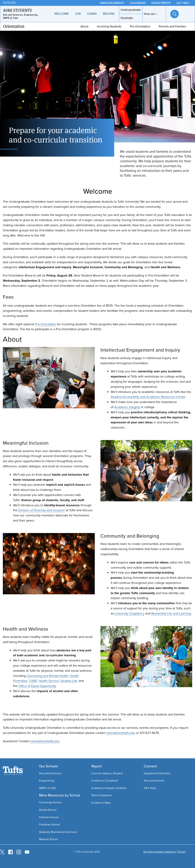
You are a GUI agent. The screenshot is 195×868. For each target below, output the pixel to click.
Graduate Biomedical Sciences (58, 832)
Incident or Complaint (105, 781)
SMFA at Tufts (48, 788)
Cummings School (50, 802)
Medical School (49, 839)
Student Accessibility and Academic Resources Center (148, 397)
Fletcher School (49, 817)
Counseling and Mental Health (47, 676)
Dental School (48, 810)
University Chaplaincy (129, 613)
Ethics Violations (102, 795)
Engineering (47, 781)
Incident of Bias (101, 803)
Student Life (69, 681)
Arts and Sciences (50, 773)
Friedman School (50, 825)
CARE (33, 681)
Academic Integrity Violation (109, 788)
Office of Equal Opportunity (37, 686)
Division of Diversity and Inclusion (42, 510)
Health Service (49, 681)
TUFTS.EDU (9, 3)
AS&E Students (17, 10)
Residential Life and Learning (171, 613)
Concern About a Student (107, 773)
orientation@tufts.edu (121, 733)
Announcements (154, 781)
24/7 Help (150, 788)
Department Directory (157, 773)
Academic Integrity (127, 407)
